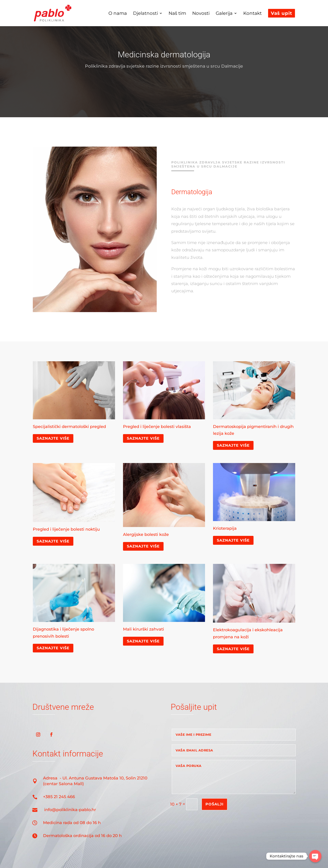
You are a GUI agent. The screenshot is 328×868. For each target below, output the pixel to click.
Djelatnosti (145, 14)
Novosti (201, 14)
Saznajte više (53, 438)
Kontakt (252, 14)
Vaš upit (282, 13)
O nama (118, 14)
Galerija (224, 14)
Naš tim (177, 14)
